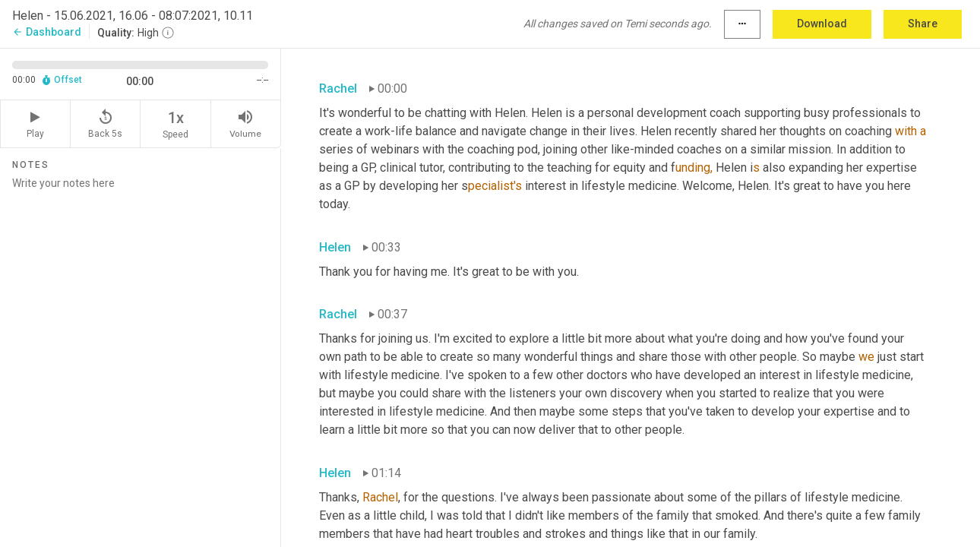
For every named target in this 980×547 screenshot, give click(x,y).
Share (923, 24)
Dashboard (47, 32)
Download (822, 24)
